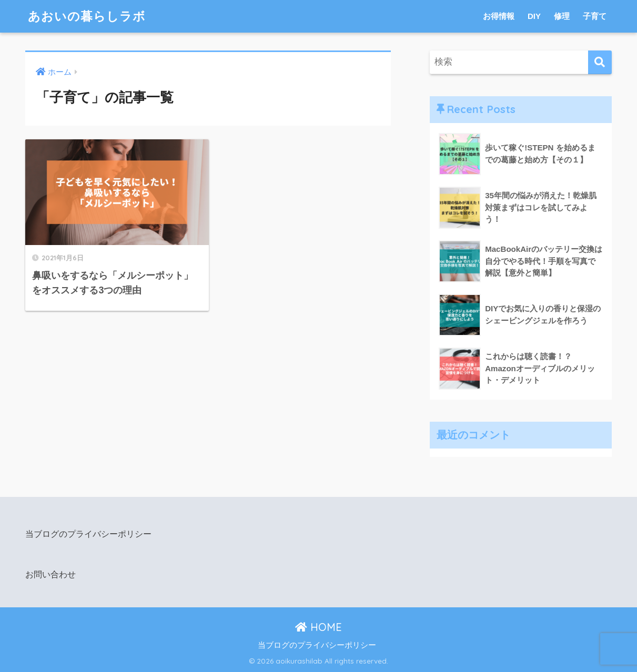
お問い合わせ (50, 574)
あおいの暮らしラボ (87, 16)
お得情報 (499, 16)
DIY (534, 16)
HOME (318, 627)
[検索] (600, 62)
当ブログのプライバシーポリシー (88, 534)
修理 (562, 16)
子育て (595, 16)
